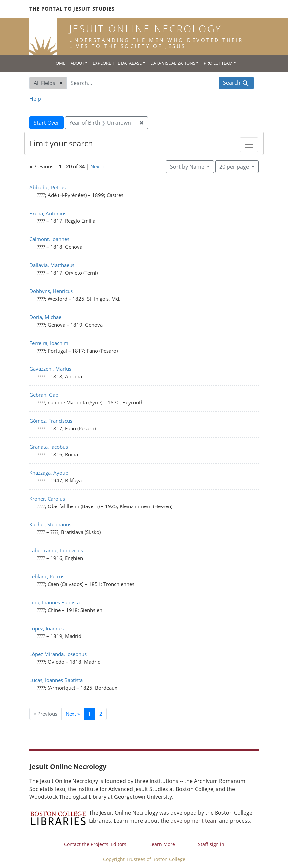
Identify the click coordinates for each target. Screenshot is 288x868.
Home (59, 63)
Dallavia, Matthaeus (52, 265)
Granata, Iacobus (49, 447)
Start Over (46, 123)
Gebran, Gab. (44, 395)
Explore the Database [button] (117, 63)
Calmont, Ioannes (49, 239)
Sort (188, 167)
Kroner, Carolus (47, 499)
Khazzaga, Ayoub (49, 473)
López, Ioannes (46, 628)
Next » (98, 166)
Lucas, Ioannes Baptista (56, 680)
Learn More (162, 844)
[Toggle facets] (249, 145)
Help (35, 99)
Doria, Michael (46, 317)
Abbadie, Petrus (47, 187)
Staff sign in (211, 844)
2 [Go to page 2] (101, 714)
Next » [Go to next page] (73, 714)
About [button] (77, 63)
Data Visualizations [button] (173, 63)
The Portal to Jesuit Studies (72, 9)
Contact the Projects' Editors (95, 844)
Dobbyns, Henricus (51, 291)
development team (194, 821)
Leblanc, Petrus (47, 576)
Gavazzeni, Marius (50, 369)
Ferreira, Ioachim (49, 343)
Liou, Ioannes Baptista (55, 602)
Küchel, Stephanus (50, 524)
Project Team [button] (218, 63)
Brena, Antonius (48, 213)
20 (235, 166)
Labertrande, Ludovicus (56, 550)
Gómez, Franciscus (51, 421)
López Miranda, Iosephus (58, 654)
